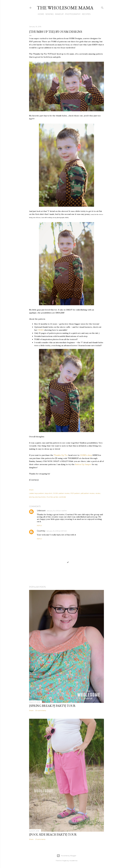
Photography (72, 14)
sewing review (41, 497)
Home (40, 14)
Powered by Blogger (66, 856)
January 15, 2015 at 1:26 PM (57, 511)
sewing (32, 497)
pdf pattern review (88, 493)
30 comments (41, 710)
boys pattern (39, 493)
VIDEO (41, 330)
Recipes (85, 14)
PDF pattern (75, 493)
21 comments (40, 839)
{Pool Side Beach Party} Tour (53, 834)
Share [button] (31, 490)
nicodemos (73, 861)
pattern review (64, 493)
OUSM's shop (86, 455)
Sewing (49, 14)
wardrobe (62, 497)
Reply (39, 525)
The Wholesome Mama (65, 8)
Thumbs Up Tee (61, 455)
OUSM (55, 493)
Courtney (41, 531)
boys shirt (49, 493)
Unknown (41, 511)
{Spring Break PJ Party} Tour (52, 706)
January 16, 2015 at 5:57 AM (56, 531)
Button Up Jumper (83, 464)
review (98, 493)
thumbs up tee (52, 497)
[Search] (102, 7)
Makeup (58, 14)
